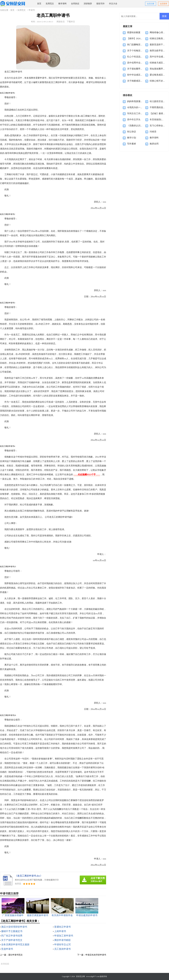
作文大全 (113, 4)
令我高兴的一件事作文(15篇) (141, 107)
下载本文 (71, 22)
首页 (39, 4)
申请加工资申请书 (64, 936)
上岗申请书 (60, 931)
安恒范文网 (80, 976)
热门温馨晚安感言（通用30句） (143, 45)
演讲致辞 (88, 4)
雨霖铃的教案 (134, 32)
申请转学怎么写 (62, 945)
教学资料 (62, 4)
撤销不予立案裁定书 (12, 931)
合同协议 (75, 4)
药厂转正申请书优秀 (12, 936)
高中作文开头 (134, 120)
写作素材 (132, 144)
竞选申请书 (7, 949)
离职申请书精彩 (62, 940)
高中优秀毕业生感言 (137, 63)
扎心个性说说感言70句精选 (140, 57)
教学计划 (132, 138)
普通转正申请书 (62, 927)
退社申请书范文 (15, 955)
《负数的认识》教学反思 (139, 126)
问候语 (153, 132)
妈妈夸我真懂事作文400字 (140, 101)
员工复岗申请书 (62, 949)
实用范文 (50, 4)
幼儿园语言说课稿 (159, 101)
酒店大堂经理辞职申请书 (14, 927)
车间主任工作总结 (136, 113)
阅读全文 (61, 22)
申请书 (32, 10)
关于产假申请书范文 (12, 940)
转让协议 (132, 132)
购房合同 (154, 144)
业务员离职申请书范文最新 (15, 945)
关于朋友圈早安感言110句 (140, 69)
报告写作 (100, 4)
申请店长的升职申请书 (96, 955)
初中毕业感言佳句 (136, 75)
